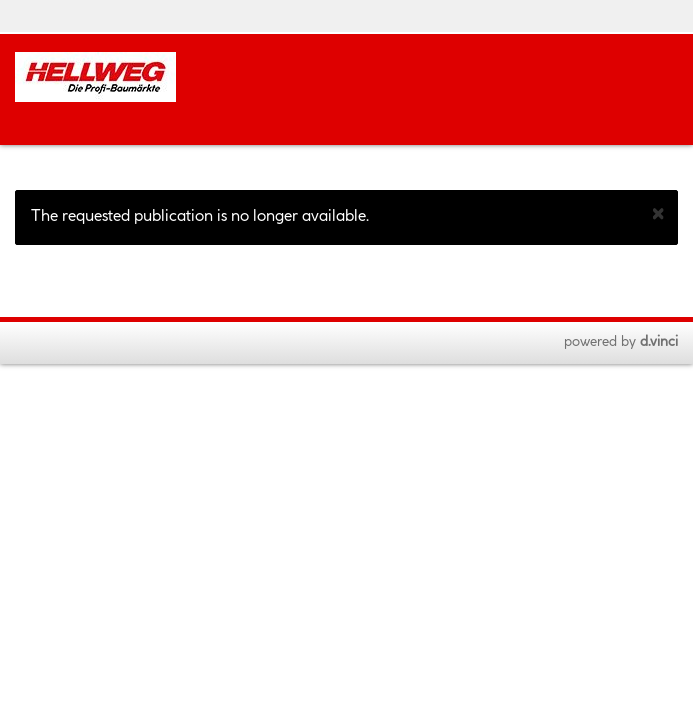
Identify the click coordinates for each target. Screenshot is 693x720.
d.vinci (659, 342)
